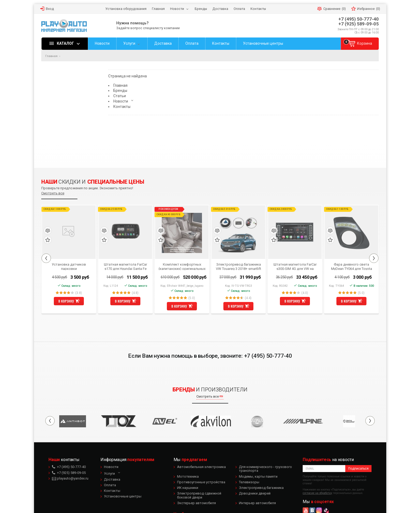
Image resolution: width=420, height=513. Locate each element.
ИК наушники (188, 488)
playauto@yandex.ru (70, 478)
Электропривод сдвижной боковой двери (199, 495)
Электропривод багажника (261, 488)
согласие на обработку (317, 493)
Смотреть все (53, 193)
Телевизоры (249, 482)
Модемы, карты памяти (258, 476)
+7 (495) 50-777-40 (359, 19)
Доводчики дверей (255, 493)
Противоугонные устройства (201, 482)
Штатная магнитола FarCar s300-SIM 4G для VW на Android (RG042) (295, 266)
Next (374, 258)
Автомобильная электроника (201, 467)
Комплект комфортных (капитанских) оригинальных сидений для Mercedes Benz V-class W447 (182, 266)
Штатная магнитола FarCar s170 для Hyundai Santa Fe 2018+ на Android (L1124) (125, 266)
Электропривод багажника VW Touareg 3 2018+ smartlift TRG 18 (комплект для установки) (239, 266)
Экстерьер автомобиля (196, 503)
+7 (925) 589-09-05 (359, 24)
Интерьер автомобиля (257, 503)
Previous (46, 258)
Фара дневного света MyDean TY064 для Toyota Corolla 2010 (352, 266)
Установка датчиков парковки (69, 266)
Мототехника (188, 476)
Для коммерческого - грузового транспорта (265, 469)
